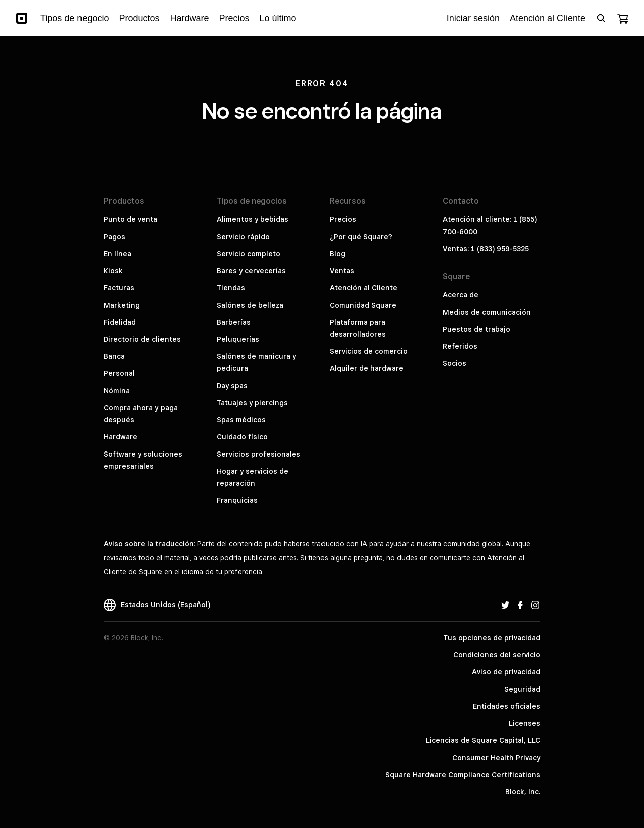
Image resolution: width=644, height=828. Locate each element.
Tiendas (231, 288)
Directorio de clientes (142, 339)
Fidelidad (120, 322)
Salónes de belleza (250, 305)
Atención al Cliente (364, 288)
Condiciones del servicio (497, 655)
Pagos (114, 237)
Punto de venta (131, 219)
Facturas (119, 288)
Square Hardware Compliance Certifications (463, 775)
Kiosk (113, 271)
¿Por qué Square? (361, 237)
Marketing (122, 305)
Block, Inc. (523, 792)
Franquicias (237, 500)
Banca (114, 356)
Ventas (342, 271)
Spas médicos (241, 420)
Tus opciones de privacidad (492, 638)
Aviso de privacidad (506, 672)
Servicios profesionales (259, 454)
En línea (117, 254)
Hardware (120, 437)
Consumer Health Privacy (496, 758)
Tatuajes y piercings (252, 403)
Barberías (234, 322)
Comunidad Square (363, 305)
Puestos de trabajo (476, 329)
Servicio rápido (243, 237)
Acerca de (461, 295)
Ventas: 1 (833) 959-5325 (486, 249)
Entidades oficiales (507, 706)
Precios (343, 219)
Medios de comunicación (487, 312)
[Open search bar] (601, 18)
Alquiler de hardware (367, 368)
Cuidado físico (242, 437)
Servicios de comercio (369, 351)
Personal (119, 373)
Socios (455, 363)
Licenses (525, 723)
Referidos (460, 346)
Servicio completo (249, 254)
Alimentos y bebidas (253, 219)
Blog (337, 254)
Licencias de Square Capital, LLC (483, 740)
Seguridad (522, 689)
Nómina (117, 391)
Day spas (232, 386)
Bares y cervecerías (251, 271)
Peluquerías (238, 339)
